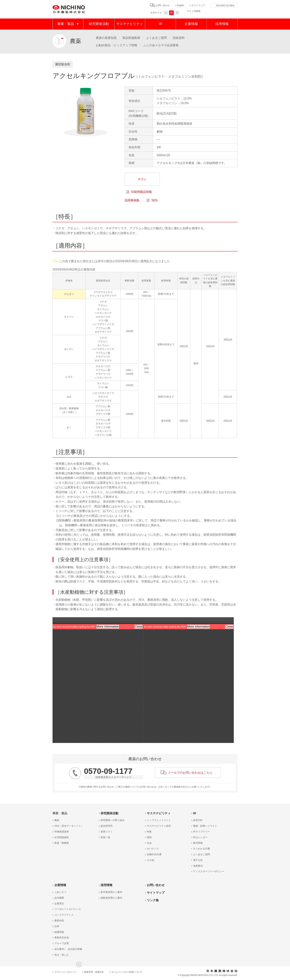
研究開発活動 (99, 24)
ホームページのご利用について (127, 972)
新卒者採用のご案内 (111, 892)
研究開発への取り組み (113, 820)
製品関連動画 (131, 38)
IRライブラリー (202, 832)
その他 (150, 860)
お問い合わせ (163, 5)
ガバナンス (153, 849)
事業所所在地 (62, 938)
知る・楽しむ (62, 955)
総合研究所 (107, 826)
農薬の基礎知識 (106, 38)
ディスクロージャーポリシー (209, 871)
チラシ (142, 179)
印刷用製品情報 (141, 192)
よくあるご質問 (156, 38)
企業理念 (59, 904)
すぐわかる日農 (202, 849)
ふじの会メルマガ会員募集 (161, 45)
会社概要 (59, 898)
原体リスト (107, 832)
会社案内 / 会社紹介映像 (68, 949)
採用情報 (222, 24)
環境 (149, 837)
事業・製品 (66, 24)
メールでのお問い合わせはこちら (190, 773)
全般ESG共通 (154, 854)
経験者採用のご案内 (111, 898)
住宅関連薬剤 (62, 837)
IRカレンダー (200, 837)
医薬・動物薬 (62, 843)
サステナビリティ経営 (159, 826)
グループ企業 (62, 943)
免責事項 (198, 866)
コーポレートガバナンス (68, 909)
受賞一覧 (105, 837)
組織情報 (59, 932)
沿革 (57, 926)
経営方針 (198, 820)
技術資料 (179, 38)
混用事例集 (132, 200)
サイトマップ (198, 5)
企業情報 (191, 24)
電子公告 (198, 860)
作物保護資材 (62, 832)
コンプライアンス (64, 915)
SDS (155, 200)
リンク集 (153, 900)
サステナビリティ (130, 24)
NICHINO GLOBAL (225, 6)
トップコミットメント (159, 820)
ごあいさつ (60, 892)
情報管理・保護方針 (94, 972)
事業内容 (59, 921)
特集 (149, 832)
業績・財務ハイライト (205, 826)
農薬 (57, 820)
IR (161, 24)
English (180, 5)
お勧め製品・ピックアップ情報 (117, 45)
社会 (149, 843)
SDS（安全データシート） (69, 826)
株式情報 (198, 843)
